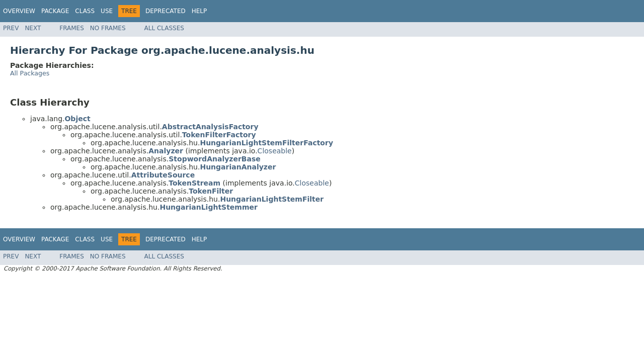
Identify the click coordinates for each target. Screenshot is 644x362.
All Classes (164, 28)
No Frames (108, 28)
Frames (72, 28)
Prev (11, 28)
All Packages (30, 73)
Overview (19, 11)
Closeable (275, 151)
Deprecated (166, 11)
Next (33, 28)
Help (199, 11)
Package (55, 11)
